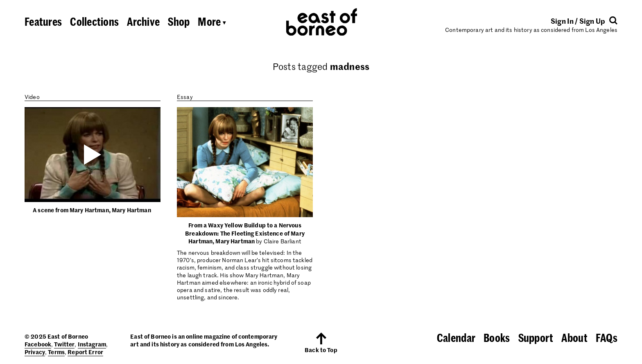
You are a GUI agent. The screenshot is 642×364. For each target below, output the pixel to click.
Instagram (92, 344)
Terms (56, 352)
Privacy (35, 352)
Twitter (64, 344)
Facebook (38, 344)
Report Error (85, 352)
